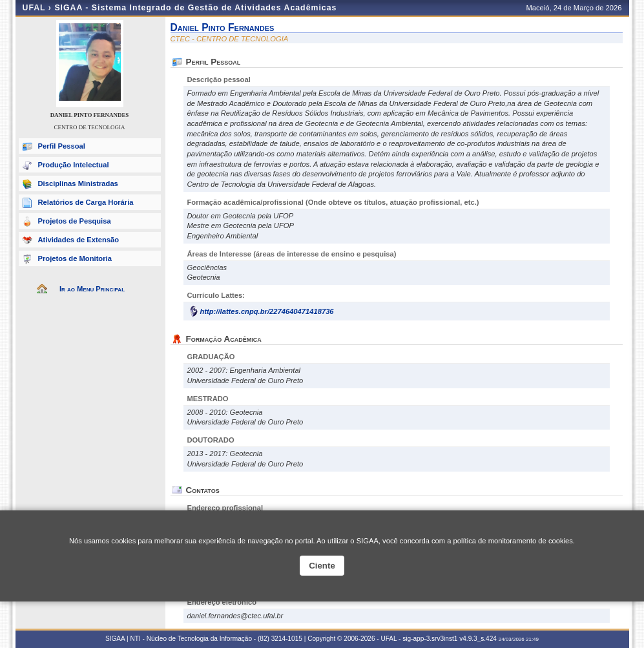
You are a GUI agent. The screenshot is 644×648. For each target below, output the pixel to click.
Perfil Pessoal (62, 146)
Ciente (322, 566)
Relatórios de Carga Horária (86, 202)
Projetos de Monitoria (75, 258)
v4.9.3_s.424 (478, 639)
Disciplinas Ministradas (78, 183)
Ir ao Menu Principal (92, 289)
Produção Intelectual (74, 165)
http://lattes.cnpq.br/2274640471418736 (267, 311)
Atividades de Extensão (79, 240)
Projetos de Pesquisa (75, 221)
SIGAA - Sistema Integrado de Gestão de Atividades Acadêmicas (195, 8)
